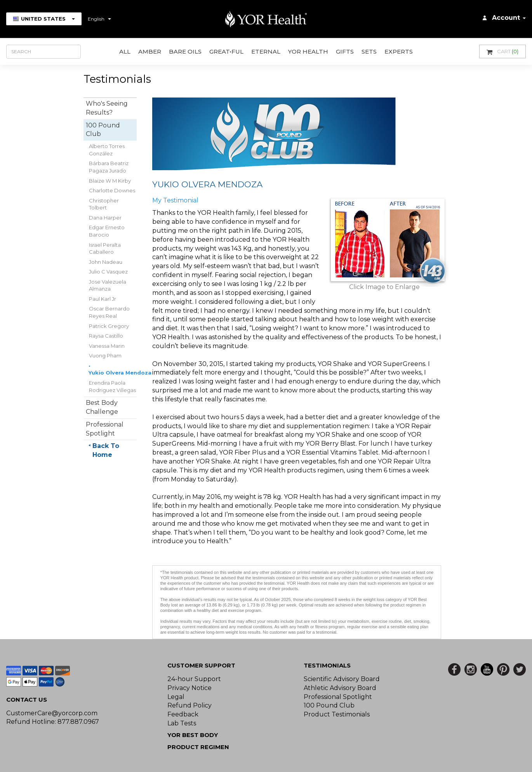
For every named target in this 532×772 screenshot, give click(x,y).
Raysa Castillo (106, 336)
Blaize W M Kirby (110, 181)
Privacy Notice (190, 688)
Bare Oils (185, 51)
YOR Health (308, 51)
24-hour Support (194, 679)
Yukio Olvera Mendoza (120, 373)
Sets (369, 51)
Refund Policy (190, 705)
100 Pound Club (329, 705)
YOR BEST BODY (193, 735)
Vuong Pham (105, 356)
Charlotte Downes (112, 190)
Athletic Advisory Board (340, 688)
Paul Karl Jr (103, 299)
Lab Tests (182, 723)
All (125, 51)
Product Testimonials (337, 714)
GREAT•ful (226, 51)
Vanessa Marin (107, 346)
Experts (399, 51)
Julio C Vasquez (108, 272)
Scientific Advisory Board (342, 679)
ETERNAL (266, 51)
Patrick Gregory (109, 326)
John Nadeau (106, 262)
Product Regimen (198, 747)
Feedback (183, 714)
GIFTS (345, 51)
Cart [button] (502, 51)
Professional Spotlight (338, 697)
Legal (176, 697)
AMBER (150, 51)
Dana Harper (105, 218)
